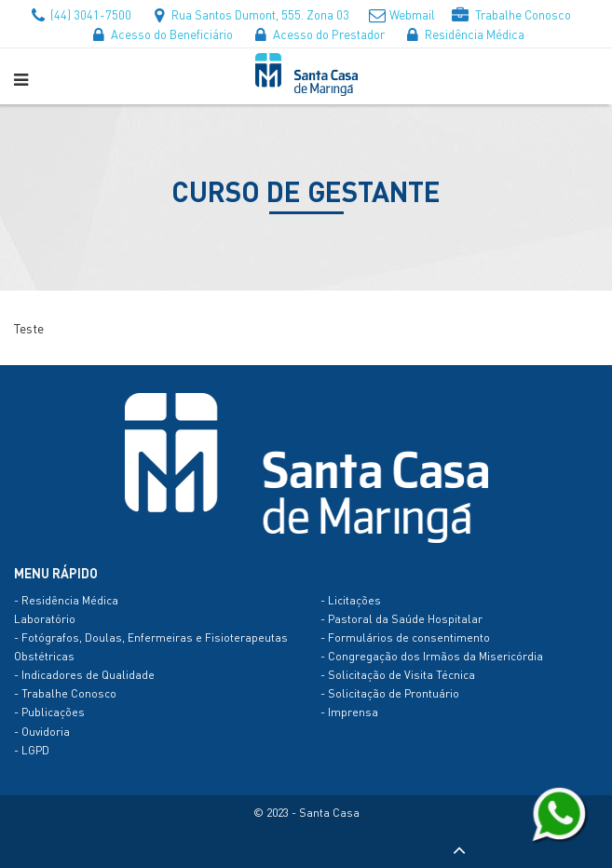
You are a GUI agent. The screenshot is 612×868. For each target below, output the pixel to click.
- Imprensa (349, 712)
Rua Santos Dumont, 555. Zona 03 (249, 14)
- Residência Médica (66, 600)
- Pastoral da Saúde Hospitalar (401, 619)
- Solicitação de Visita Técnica (398, 675)
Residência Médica (463, 34)
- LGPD (32, 750)
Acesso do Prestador (317, 34)
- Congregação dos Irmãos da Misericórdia (432, 656)
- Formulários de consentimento (405, 637)
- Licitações (351, 600)
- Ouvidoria (42, 732)
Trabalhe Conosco (511, 14)
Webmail (401, 14)
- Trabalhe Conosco (65, 693)
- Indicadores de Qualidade (84, 675)
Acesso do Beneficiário (160, 34)
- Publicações (49, 712)
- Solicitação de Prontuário (390, 693)
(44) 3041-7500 (79, 14)
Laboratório (45, 619)
